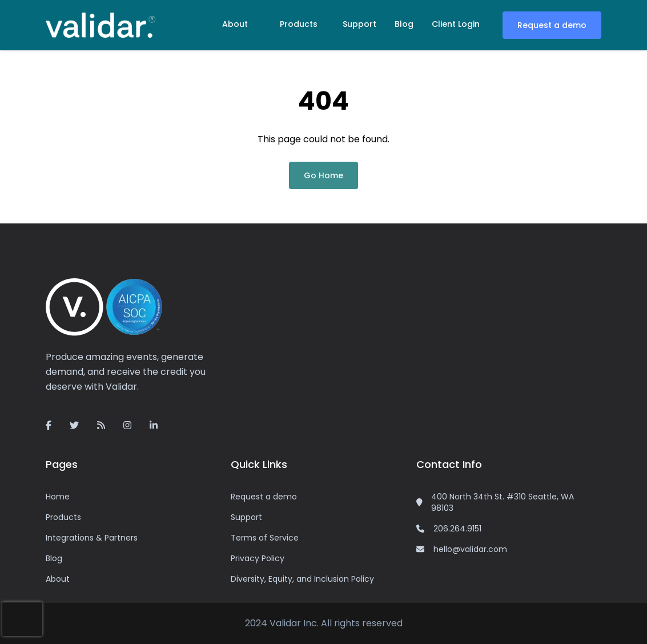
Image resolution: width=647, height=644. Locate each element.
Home (58, 497)
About (235, 24)
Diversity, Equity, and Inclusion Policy (302, 579)
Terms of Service (265, 538)
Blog (404, 24)
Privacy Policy (258, 558)
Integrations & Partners (92, 538)
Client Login (456, 24)
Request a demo (552, 25)
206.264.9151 (457, 529)
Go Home (323, 175)
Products (299, 24)
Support (359, 24)
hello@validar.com (470, 549)
